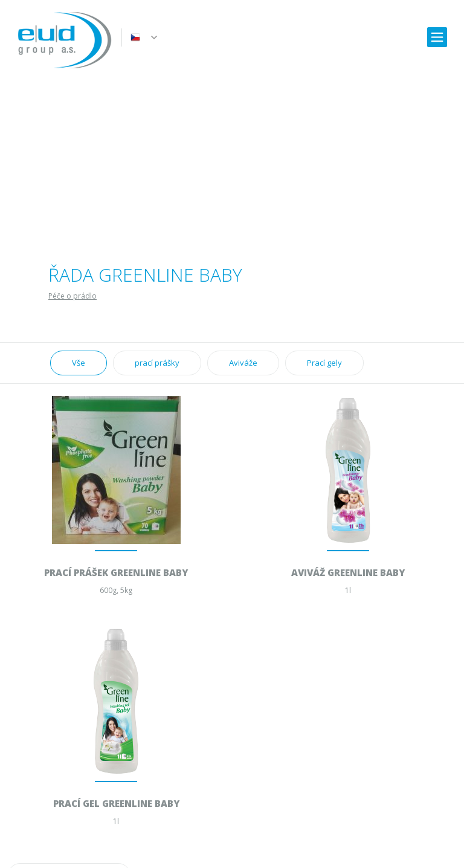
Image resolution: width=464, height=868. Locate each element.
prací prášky (157, 363)
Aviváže (243, 363)
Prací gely (324, 363)
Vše (79, 363)
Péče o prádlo (72, 296)
